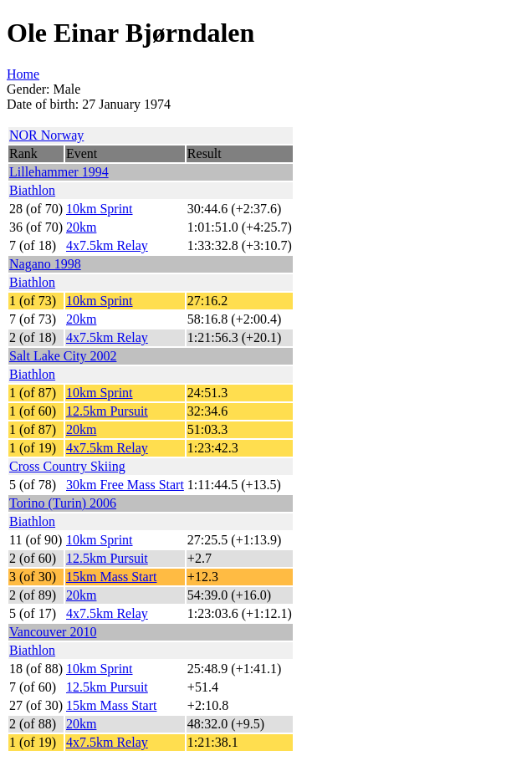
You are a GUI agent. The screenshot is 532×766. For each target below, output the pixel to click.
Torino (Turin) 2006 (63, 503)
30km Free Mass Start (125, 485)
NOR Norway (46, 135)
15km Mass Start (111, 577)
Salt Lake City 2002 (63, 356)
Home (23, 74)
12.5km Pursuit (107, 411)
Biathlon (32, 190)
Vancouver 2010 (53, 632)
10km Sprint (100, 209)
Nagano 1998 (45, 264)
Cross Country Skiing (67, 466)
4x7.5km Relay (107, 245)
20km (81, 227)
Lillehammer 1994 (59, 172)
